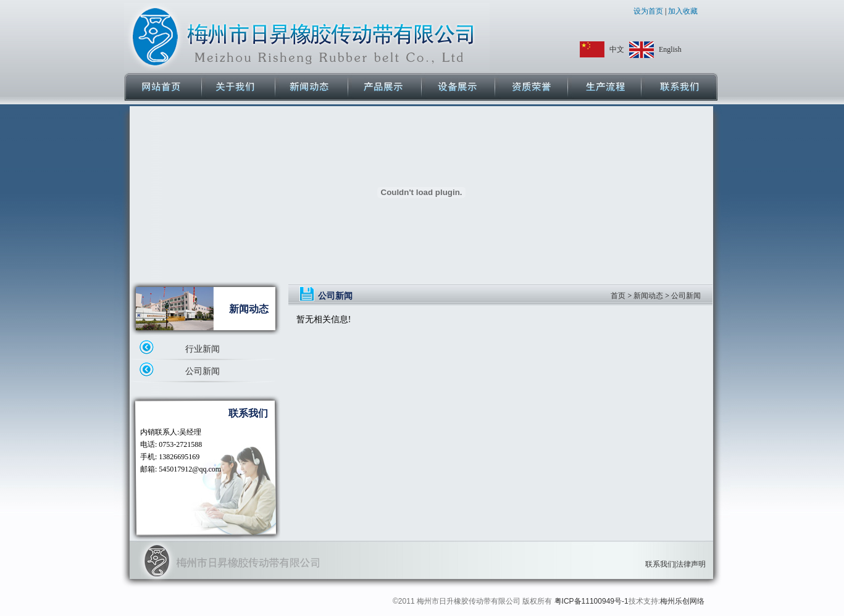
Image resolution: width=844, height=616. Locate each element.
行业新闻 (203, 349)
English (670, 49)
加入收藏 (682, 11)
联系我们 (660, 564)
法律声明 (691, 564)
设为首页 (649, 11)
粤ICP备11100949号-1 (591, 601)
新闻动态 (648, 296)
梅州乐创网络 (682, 601)
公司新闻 (203, 371)
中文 (617, 49)
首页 (618, 296)
